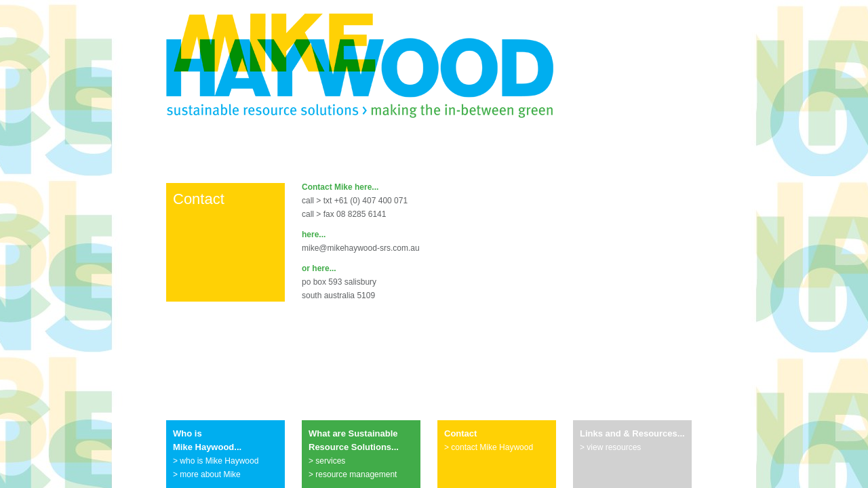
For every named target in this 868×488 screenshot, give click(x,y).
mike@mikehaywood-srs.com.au (361, 248)
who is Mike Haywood (219, 461)
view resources (614, 447)
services (330, 461)
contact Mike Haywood (492, 447)
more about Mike (210, 474)
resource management (356, 474)
